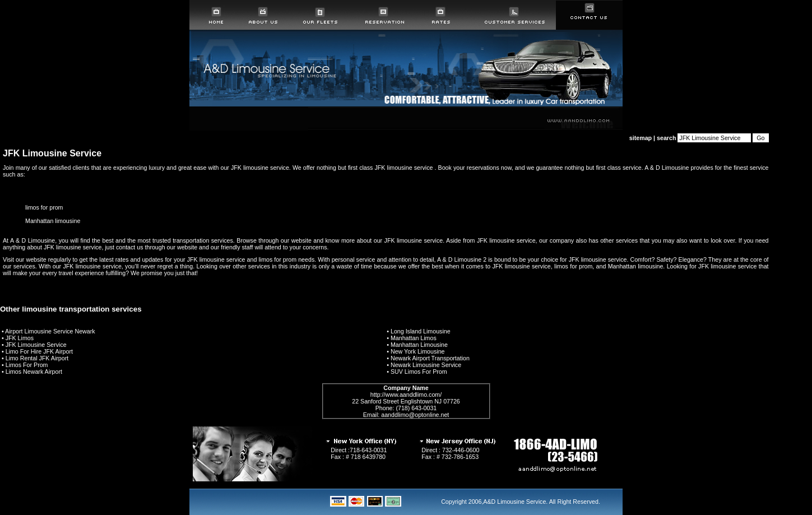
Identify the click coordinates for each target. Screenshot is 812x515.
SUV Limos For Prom (419, 372)
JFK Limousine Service (36, 345)
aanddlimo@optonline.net (415, 415)
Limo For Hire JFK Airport (39, 351)
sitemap (641, 138)
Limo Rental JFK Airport (37, 358)
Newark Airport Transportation (430, 358)
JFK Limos (20, 338)
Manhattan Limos (414, 338)
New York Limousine (418, 351)
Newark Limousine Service (426, 365)
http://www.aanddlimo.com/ (406, 395)
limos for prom (44, 207)
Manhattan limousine (53, 221)
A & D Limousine (667, 168)
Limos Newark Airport (34, 372)
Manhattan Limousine (419, 345)
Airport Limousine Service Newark (50, 331)
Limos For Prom (27, 365)
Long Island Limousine (421, 331)
